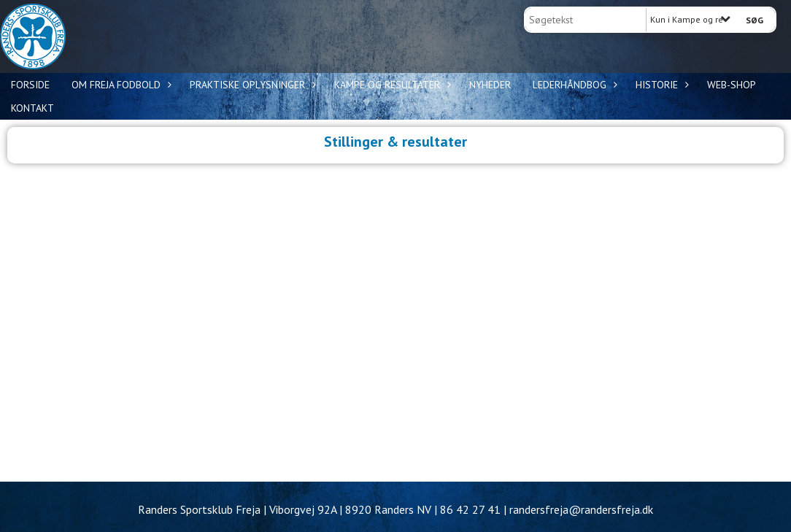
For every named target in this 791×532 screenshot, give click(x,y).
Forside (30, 85)
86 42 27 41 (470, 509)
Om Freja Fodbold (120, 85)
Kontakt (32, 108)
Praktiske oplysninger (251, 85)
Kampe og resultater (391, 85)
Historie (660, 85)
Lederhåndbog (573, 85)
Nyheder (490, 85)
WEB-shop (732, 85)
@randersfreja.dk (611, 509)
